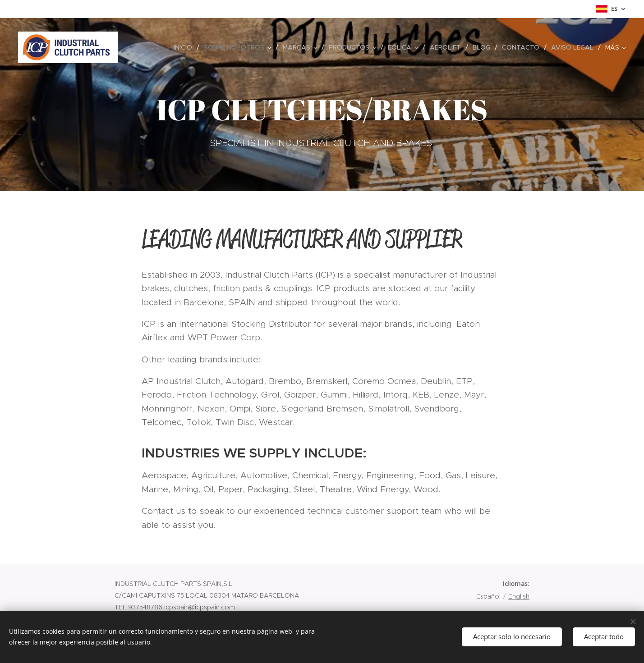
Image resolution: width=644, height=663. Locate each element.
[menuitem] (185, 47)
